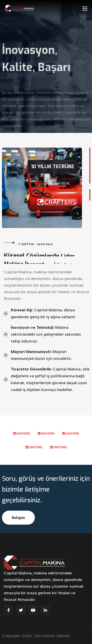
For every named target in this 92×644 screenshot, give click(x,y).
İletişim (18, 518)
